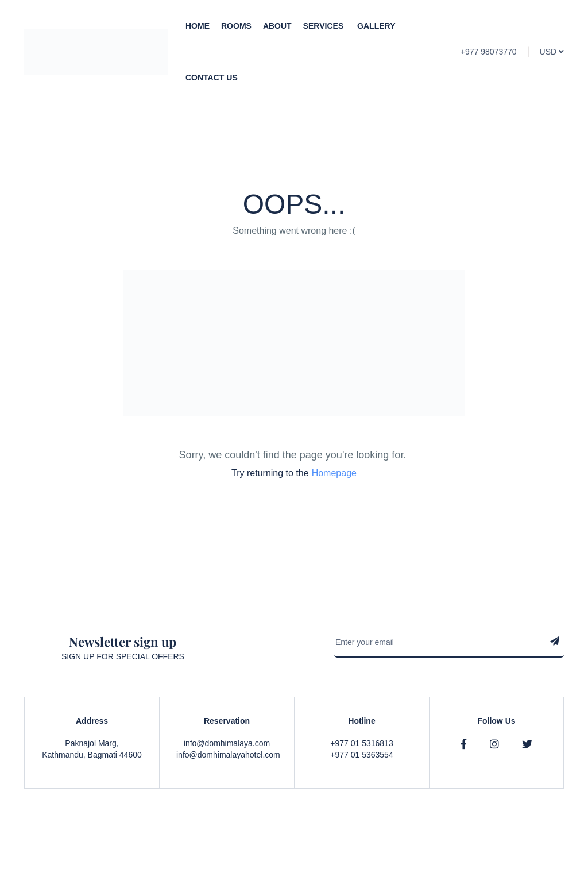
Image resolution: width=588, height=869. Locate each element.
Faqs (504, 840)
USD (552, 52)
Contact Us (212, 78)
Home (198, 26)
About (277, 26)
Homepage (334, 473)
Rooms (236, 26)
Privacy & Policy (455, 840)
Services (324, 26)
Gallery (376, 26)
